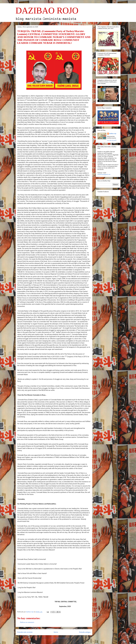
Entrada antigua (85, 632)
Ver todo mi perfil (112, 140)
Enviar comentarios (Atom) (58, 638)
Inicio (56, 632)
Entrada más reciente (25, 632)
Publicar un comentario (27, 622)
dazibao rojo (113, 134)
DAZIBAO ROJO (47, 11)
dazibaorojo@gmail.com (104, 174)
